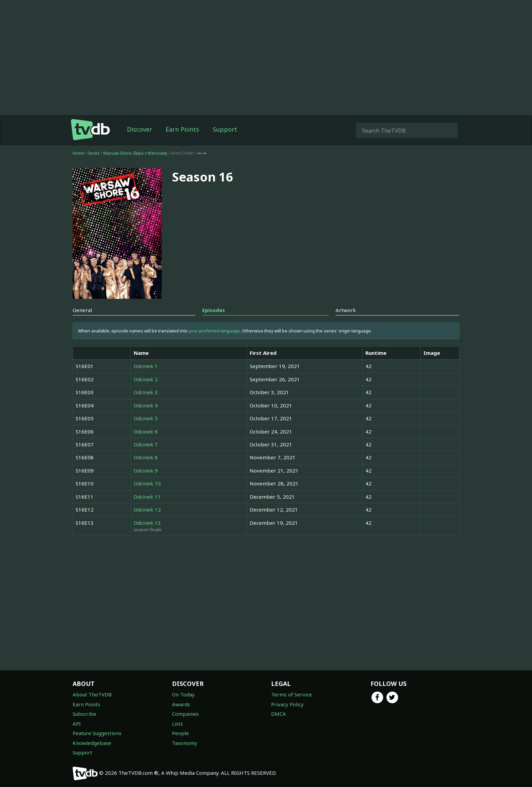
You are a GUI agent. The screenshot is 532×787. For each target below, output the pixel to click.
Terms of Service (292, 694)
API (77, 724)
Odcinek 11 (147, 497)
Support (225, 129)
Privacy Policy (287, 704)
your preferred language (214, 331)
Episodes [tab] (214, 310)
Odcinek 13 (147, 523)
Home (78, 153)
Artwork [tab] (346, 310)
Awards (181, 704)
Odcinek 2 (146, 379)
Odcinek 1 (146, 366)
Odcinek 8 (146, 457)
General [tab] (82, 310)
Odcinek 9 (146, 471)
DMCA (279, 714)
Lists (177, 724)
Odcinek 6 (146, 431)
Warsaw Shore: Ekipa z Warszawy (136, 153)
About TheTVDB (92, 694)
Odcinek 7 (146, 444)
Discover (139, 129)
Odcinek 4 (146, 405)
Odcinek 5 (146, 418)
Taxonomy (185, 743)
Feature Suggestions (97, 733)
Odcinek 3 (146, 392)
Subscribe (84, 714)
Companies (185, 714)
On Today (183, 694)
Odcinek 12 (147, 510)
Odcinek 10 (147, 483)
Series (94, 153)
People (180, 733)
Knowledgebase (92, 743)
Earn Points (182, 129)
